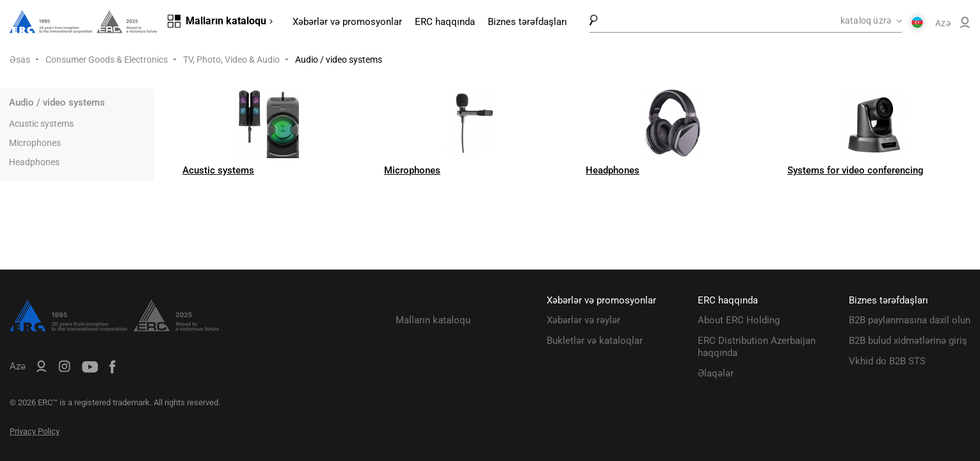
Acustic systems (41, 124)
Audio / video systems (57, 102)
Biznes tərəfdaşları (527, 22)
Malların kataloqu (433, 320)
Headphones (34, 162)
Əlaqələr (716, 373)
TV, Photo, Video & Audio (231, 60)
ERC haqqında (445, 22)
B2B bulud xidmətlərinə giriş (908, 341)
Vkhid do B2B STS (887, 361)
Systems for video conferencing (855, 170)
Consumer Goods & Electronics (107, 60)
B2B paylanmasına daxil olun (910, 320)
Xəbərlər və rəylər (583, 320)
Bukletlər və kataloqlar (595, 341)
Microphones (35, 143)
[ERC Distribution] (114, 328)
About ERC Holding (739, 320)
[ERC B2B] (965, 25)
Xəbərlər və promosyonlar (347, 22)
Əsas (20, 60)
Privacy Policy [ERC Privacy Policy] (35, 431)
